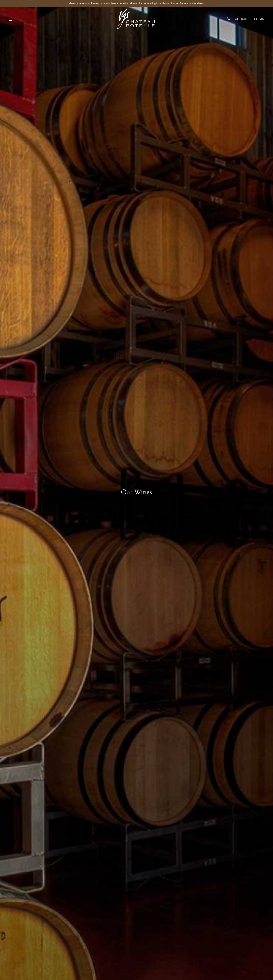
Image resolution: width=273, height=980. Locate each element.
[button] (11, 19)
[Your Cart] (229, 19)
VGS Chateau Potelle (136, 19)
